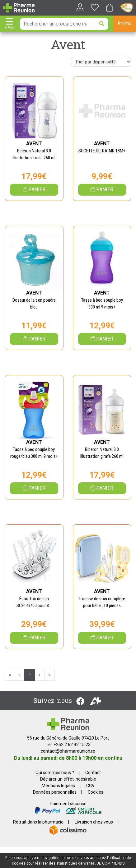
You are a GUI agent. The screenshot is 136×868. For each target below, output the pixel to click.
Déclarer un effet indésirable (68, 779)
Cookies (96, 792)
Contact (93, 773)
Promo (125, 23)
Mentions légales (58, 786)
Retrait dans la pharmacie (38, 822)
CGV (90, 786)
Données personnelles (55, 792)
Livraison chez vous (94, 822)
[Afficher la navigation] (9, 24)
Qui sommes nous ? (55, 773)
